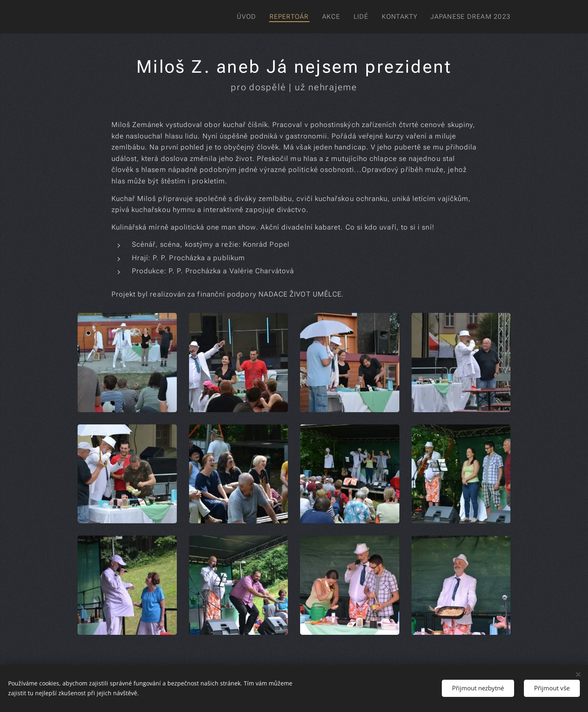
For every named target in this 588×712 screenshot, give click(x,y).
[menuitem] (247, 17)
